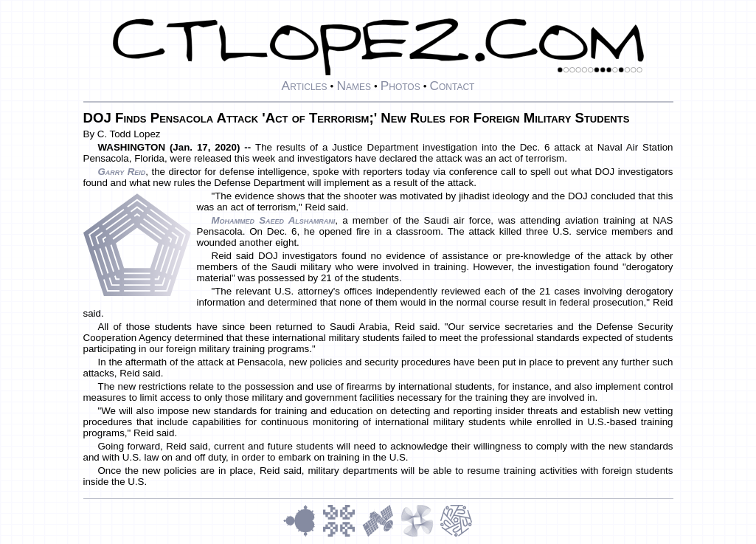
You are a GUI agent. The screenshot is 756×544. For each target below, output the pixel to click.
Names (354, 86)
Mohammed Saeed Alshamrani (274, 220)
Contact (452, 86)
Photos (400, 86)
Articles (305, 86)
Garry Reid (122, 172)
